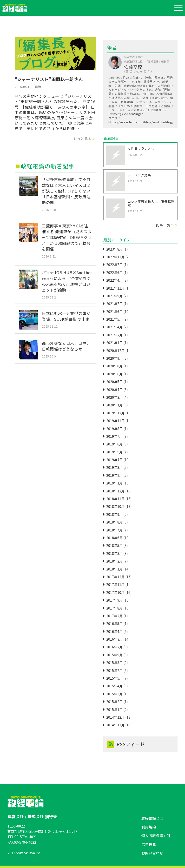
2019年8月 (114, 429)
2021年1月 (114, 343)
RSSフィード (126, 744)
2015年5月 (114, 678)
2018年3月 (114, 553)
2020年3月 (114, 397)
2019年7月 (114, 436)
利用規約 (149, 827)
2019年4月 (114, 460)
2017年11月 (115, 584)
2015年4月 (114, 686)
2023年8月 (114, 249)
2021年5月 (114, 319)
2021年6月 (114, 311)
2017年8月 (114, 608)
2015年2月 (114, 702)
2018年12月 (115, 491)
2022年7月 (114, 265)
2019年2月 (114, 475)
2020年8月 (114, 366)
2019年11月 (115, 421)
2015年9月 (114, 655)
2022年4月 (114, 280)
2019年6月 (114, 444)
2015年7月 (114, 670)
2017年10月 (115, 592)
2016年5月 (114, 623)
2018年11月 (115, 499)
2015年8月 (114, 663)
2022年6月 (114, 272)
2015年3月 (114, 694)
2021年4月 (114, 327)
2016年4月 (114, 631)
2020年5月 (114, 382)
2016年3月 (114, 639)
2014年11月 (115, 725)
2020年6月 (114, 374)
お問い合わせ (152, 853)
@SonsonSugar (132, 114)
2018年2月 (114, 561)
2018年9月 (114, 514)
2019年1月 (114, 483)
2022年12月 (115, 257)
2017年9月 (114, 600)
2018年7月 (114, 530)
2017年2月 (114, 616)
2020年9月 (114, 358)
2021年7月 (114, 304)
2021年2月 (114, 335)
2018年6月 (114, 538)
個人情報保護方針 (156, 836)
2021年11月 (115, 288)
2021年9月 (114, 296)
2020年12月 (115, 351)
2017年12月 (115, 577)
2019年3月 (114, 467)
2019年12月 (115, 413)
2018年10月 (115, 506)
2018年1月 (114, 569)
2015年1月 (114, 709)
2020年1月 (114, 405)
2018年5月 (114, 545)
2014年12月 (115, 717)
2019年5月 (114, 452)
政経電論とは (152, 818)
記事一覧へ (165, 225)
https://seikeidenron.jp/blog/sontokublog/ (141, 122)
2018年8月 (114, 522)
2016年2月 (114, 647)
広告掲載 (149, 844)
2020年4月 (114, 390)
